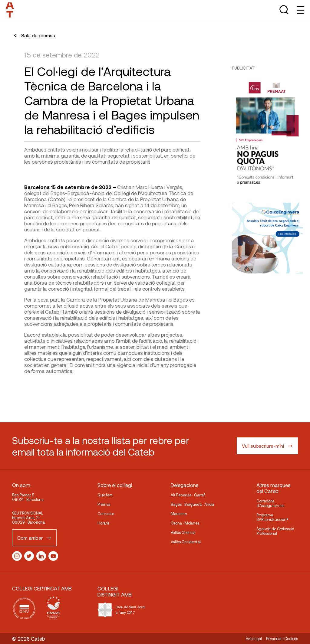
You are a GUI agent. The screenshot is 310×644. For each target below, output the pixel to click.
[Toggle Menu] (300, 10)
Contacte (106, 514)
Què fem (105, 495)
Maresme (179, 514)
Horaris (103, 523)
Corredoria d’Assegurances (270, 503)
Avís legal (254, 639)
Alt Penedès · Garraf (188, 495)
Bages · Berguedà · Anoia (192, 504)
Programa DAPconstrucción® (272, 517)
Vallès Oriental (183, 532)
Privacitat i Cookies (282, 639)
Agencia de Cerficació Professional (275, 531)
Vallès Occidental (186, 542)
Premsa (104, 504)
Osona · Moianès (185, 523)
